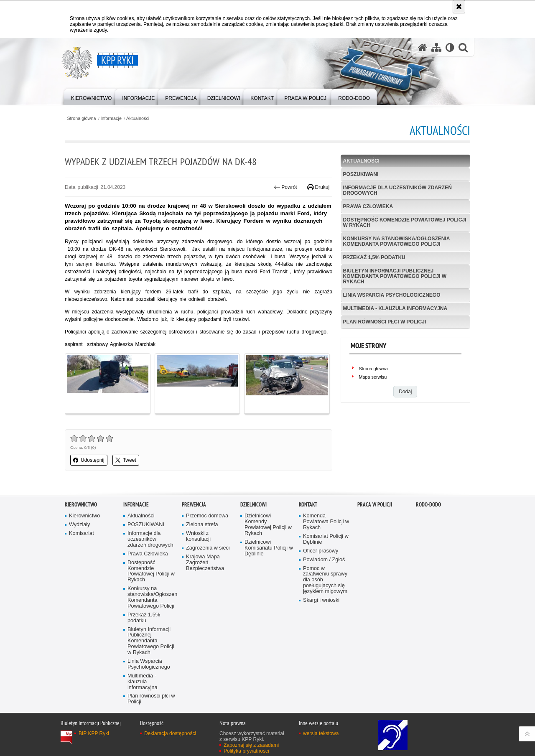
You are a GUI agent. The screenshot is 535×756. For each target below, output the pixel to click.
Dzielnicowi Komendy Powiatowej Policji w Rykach (268, 525)
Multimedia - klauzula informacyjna (395, 308)
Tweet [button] (126, 460)
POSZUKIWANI (361, 174)
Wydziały (79, 525)
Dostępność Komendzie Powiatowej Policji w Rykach (405, 223)
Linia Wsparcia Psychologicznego (392, 295)
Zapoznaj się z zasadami (251, 745)
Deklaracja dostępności (170, 733)
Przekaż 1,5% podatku (374, 257)
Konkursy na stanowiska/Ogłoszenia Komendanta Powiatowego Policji (397, 241)
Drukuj (318, 187)
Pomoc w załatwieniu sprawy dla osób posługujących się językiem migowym (325, 580)
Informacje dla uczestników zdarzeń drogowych (397, 190)
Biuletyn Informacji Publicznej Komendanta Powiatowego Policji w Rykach (395, 276)
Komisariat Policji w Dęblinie (326, 539)
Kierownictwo (81, 505)
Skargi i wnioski (321, 600)
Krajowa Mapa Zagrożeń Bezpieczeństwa (205, 563)
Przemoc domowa (207, 516)
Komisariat (82, 533)
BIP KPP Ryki (94, 733)
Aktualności (138, 118)
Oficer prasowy (321, 551)
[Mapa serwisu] (436, 47)
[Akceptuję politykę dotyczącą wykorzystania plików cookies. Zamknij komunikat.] (459, 7)
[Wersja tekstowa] (450, 47)
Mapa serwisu (373, 377)
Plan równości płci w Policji (385, 322)
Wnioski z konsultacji (198, 536)
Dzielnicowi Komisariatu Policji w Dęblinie (269, 548)
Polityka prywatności (246, 751)
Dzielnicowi (253, 505)
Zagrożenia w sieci (208, 548)
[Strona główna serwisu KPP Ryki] (423, 47)
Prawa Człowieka (368, 206)
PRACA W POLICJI (375, 505)
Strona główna (81, 118)
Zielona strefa (202, 525)
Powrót (285, 187)
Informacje (111, 118)
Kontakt (308, 505)
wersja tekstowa (321, 733)
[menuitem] (91, 96)
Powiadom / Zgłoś (324, 560)
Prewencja (194, 505)
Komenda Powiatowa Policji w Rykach (326, 522)
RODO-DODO (428, 505)
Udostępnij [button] (89, 460)
